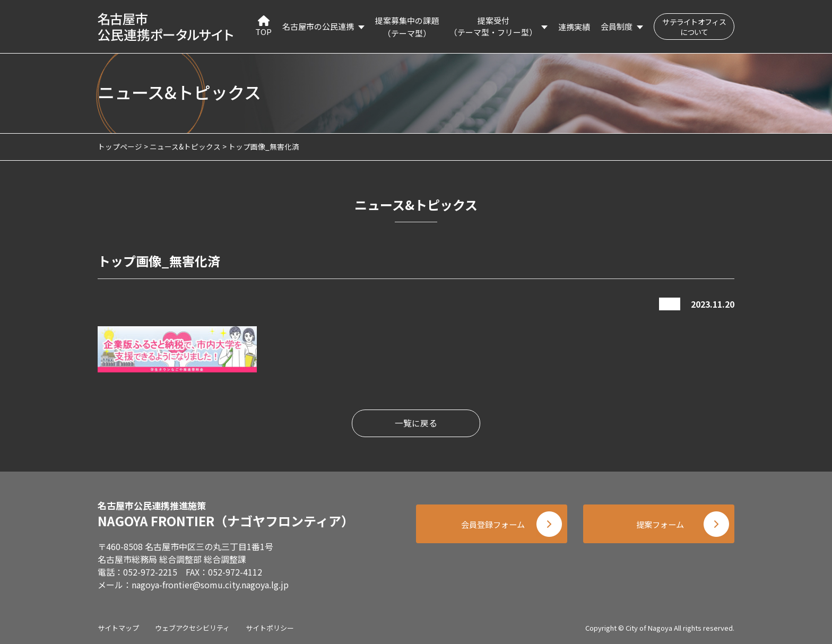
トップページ (120, 146)
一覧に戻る (416, 423)
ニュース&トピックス (185, 146)
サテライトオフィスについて (694, 27)
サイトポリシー (270, 628)
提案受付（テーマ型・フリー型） (493, 27)
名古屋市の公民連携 (318, 26)
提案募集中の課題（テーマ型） (407, 27)
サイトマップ (118, 628)
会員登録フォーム (490, 526)
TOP (263, 26)
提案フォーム (660, 526)
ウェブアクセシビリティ (192, 628)
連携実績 (574, 27)
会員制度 (617, 26)
